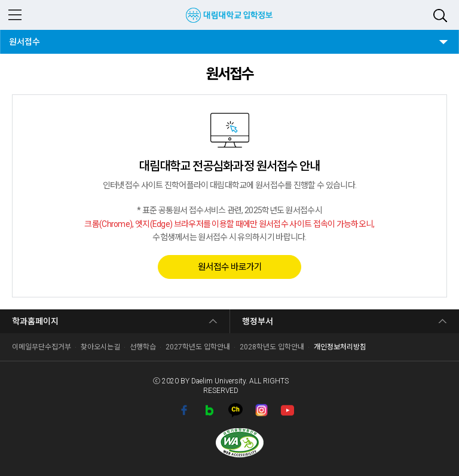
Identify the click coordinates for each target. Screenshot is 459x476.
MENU (15, 15)
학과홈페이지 (35, 321)
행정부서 (258, 321)
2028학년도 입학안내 (272, 347)
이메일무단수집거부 (42, 347)
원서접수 (27, 38)
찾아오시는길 (100, 347)
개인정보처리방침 (340, 347)
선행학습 (143, 347)
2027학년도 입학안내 (198, 347)
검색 (440, 15)
